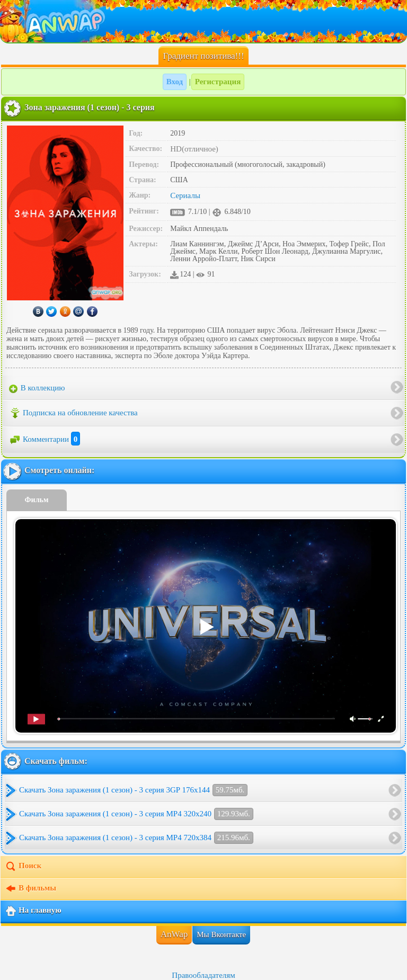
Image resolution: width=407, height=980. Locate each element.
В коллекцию (37, 388)
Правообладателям (203, 975)
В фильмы (30, 889)
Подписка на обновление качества (73, 413)
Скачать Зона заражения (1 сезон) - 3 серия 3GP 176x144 (133, 790)
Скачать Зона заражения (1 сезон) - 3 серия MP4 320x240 (136, 814)
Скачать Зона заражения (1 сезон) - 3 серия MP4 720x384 (136, 838)
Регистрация (218, 82)
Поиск (23, 867)
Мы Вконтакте (221, 934)
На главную (33, 911)
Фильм (37, 500)
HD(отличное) (194, 149)
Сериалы (185, 195)
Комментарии (45, 439)
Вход (175, 82)
